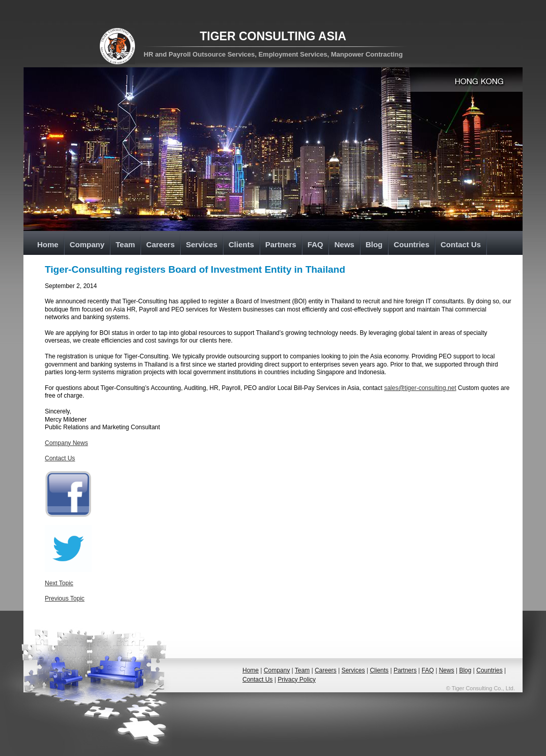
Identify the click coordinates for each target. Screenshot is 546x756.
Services (202, 244)
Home (48, 244)
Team (125, 244)
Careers (160, 244)
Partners (281, 244)
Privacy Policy (297, 680)
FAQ (316, 244)
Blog (374, 244)
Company (87, 244)
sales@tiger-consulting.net (420, 388)
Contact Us (461, 244)
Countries (412, 244)
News (344, 244)
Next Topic (59, 583)
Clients (241, 244)
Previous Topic (65, 598)
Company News (66, 443)
